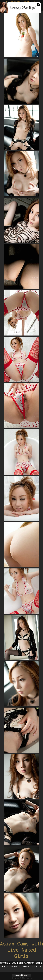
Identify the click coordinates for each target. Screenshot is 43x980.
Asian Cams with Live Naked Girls (21, 950)
